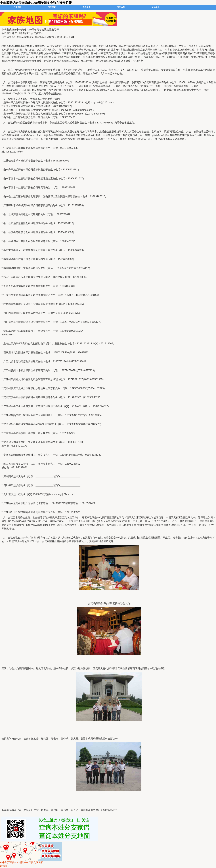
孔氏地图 (121, 7)
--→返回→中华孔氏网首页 (29, 862)
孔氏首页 (17, 7)
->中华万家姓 (7, 862)
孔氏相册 (86, 7)
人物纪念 (155, 7)
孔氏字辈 (52, 7)
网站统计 (5, 866)
